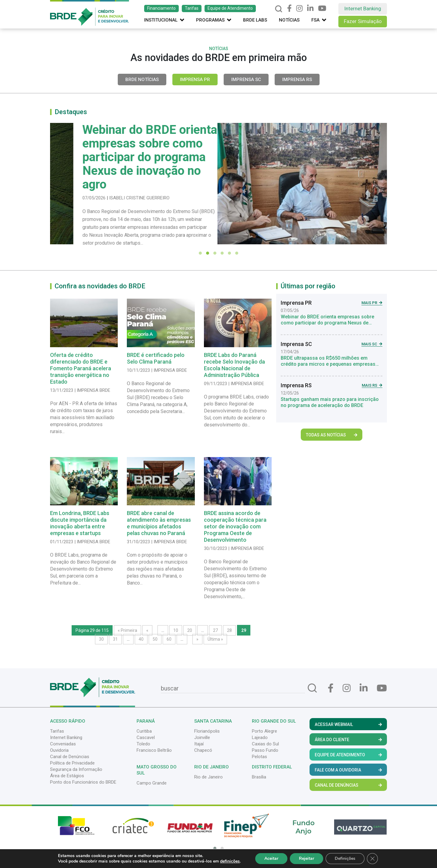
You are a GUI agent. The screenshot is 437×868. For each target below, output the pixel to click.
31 (115, 639)
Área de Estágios (67, 776)
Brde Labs (255, 20)
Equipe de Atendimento (230, 8)
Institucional (164, 20)
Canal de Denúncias (70, 757)
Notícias (289, 20)
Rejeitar (307, 858)
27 (215, 630)
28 (229, 630)
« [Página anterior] (147, 630)
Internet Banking (363, 8)
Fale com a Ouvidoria (348, 770)
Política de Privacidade (72, 763)
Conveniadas (63, 744)
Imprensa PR (195, 80)
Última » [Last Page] (215, 639)
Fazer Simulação (363, 21)
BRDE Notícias (142, 80)
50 (155, 639)
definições (230, 861)
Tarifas (192, 8)
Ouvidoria (59, 750)
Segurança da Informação (76, 769)
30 (101, 639)
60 (169, 639)
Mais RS (372, 385)
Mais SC (372, 344)
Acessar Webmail (348, 724)
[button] (200, 253)
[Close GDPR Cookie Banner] (372, 859)
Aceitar (271, 858)
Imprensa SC (246, 80)
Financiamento (161, 8)
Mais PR (372, 303)
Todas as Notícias (332, 435)
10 (176, 630)
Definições (345, 858)
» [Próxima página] (197, 639)
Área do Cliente (348, 740)
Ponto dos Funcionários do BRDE (83, 782)
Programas (214, 20)
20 (190, 630)
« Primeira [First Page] (127, 630)
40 (141, 639)
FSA (319, 20)
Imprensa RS (297, 80)
